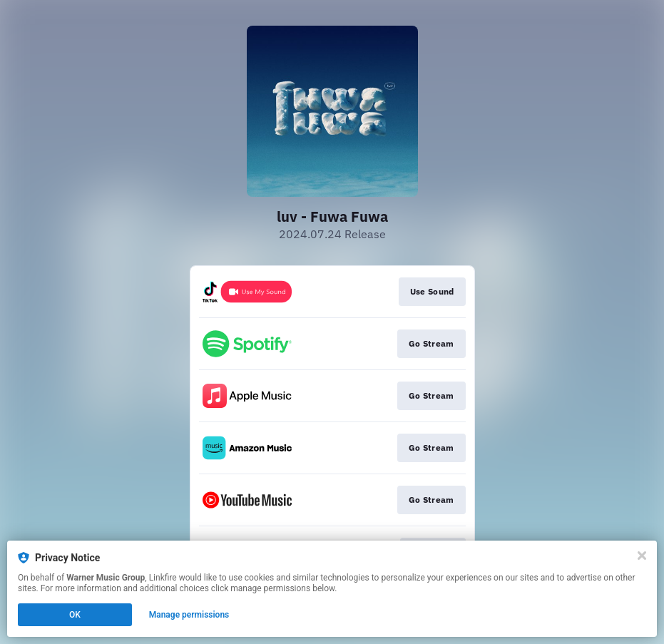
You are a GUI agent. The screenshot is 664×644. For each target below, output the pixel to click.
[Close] (642, 556)
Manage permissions (189, 615)
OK (75, 615)
